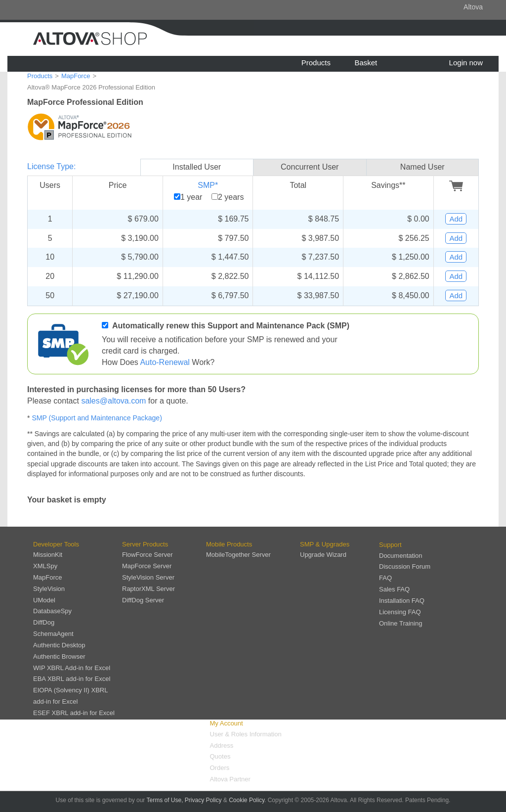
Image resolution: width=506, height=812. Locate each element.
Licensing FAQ (400, 612)
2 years (231, 197)
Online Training (401, 623)
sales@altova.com (113, 401)
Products (316, 63)
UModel (44, 600)
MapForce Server (147, 566)
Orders (220, 768)
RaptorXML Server (148, 589)
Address (222, 745)
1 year (191, 197)
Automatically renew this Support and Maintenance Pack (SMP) (231, 326)
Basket (366, 63)
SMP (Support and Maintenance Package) (97, 418)
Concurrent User (310, 167)
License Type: (51, 166)
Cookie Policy (247, 800)
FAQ (385, 578)
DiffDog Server (143, 600)
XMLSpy (45, 566)
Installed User (197, 167)
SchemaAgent (53, 634)
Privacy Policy (203, 800)
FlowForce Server (148, 555)
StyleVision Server (148, 577)
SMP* (208, 185)
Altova (473, 7)
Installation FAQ (402, 601)
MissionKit (48, 555)
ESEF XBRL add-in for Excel (74, 713)
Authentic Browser (59, 656)
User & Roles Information (246, 734)
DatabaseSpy (52, 611)
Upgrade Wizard (323, 555)
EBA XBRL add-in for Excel (72, 679)
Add (456, 219)
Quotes (220, 756)
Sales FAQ (394, 589)
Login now (466, 63)
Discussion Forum (405, 566)
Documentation (401, 556)
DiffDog (44, 622)
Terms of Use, (165, 800)
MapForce (76, 76)
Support (390, 545)
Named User (422, 167)
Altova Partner (230, 779)
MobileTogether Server (238, 555)
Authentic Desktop (59, 645)
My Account (227, 723)
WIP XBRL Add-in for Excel (72, 668)
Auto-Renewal (165, 362)
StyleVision (49, 589)
